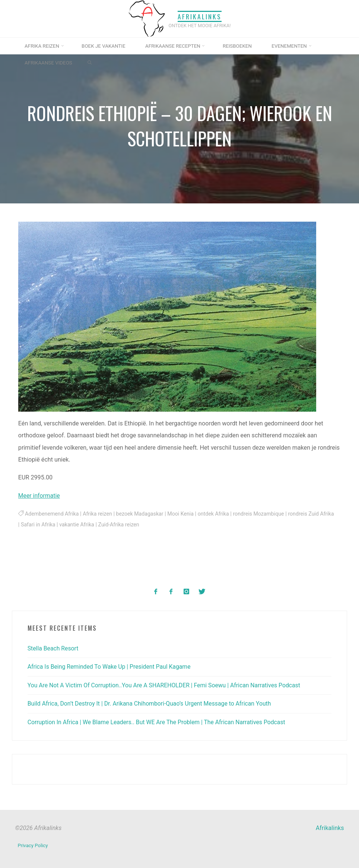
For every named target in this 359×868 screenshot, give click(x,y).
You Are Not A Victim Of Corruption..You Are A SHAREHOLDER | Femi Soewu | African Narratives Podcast (167, 685)
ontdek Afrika (218, 514)
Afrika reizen (99, 514)
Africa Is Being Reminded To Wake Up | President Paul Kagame (111, 667)
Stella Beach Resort (54, 648)
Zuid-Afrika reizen (136, 525)
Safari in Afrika (54, 525)
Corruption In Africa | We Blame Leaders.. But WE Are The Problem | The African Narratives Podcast (160, 722)
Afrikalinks (200, 16)
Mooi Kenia (184, 514)
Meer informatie (40, 496)
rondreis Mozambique (264, 514)
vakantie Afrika (94, 525)
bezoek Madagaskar (143, 514)
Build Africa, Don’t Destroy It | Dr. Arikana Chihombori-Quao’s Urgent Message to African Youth (152, 703)
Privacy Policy (33, 844)
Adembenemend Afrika (53, 514)
